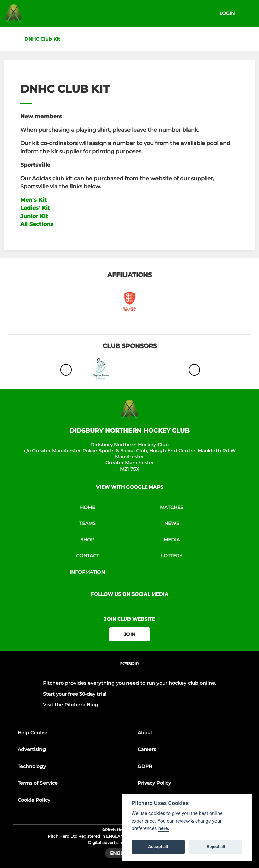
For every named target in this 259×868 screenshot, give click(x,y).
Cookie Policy (34, 800)
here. (164, 828)
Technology (32, 766)
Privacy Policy (154, 783)
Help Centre (32, 733)
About (145, 733)
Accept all (158, 847)
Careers (147, 749)
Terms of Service (38, 783)
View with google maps (130, 487)
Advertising (32, 749)
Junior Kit (34, 216)
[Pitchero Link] (129, 672)
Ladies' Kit (35, 208)
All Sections (37, 224)
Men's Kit (33, 200)
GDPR (145, 766)
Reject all (216, 847)
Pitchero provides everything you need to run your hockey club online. (129, 683)
